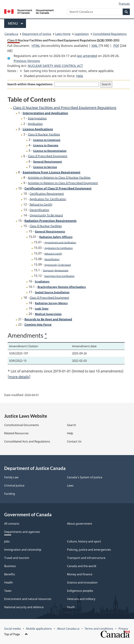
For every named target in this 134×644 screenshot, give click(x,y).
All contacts (12, 524)
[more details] (19, 377)
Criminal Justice (14, 485)
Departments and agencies (22, 532)
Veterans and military (81, 599)
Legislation (82, 34)
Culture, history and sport (84, 541)
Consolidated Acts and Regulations (27, 441)
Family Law (11, 477)
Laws (70, 485)
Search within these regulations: (30, 84)
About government (80, 524)
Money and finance (80, 574)
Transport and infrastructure (86, 558)
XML (95, 46)
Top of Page (16, 634)
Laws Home (63, 34)
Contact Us (74, 441)
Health (9, 582)
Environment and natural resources (28, 599)
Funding (10, 494)
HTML (36, 46)
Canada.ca (11, 34)
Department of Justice (37, 34)
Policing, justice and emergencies (89, 550)
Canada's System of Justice (85, 477)
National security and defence (24, 607)
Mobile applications (39, 629)
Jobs (7, 541)
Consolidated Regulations (110, 34)
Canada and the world (82, 566)
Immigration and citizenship (23, 550)
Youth (71, 607)
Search (72, 425)
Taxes (8, 591)
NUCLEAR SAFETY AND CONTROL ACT (55, 66)
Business (10, 566)
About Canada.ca (68, 629)
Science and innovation (82, 582)
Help (80, 76)
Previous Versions (27, 61)
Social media (12, 629)
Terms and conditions (99, 629)
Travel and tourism (17, 558)
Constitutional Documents (22, 425)
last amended (87, 56)
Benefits (10, 574)
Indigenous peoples (80, 591)
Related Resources (16, 433)
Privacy (123, 629)
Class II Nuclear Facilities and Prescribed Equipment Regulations (65, 108)
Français (124, 4)
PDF (116, 46)
